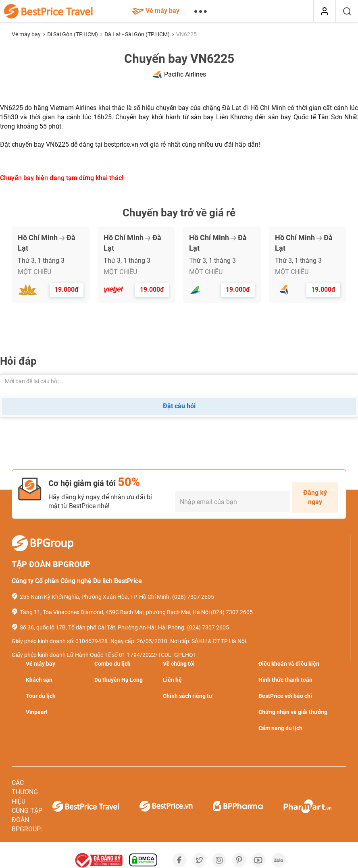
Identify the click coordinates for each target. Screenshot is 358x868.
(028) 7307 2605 (193, 597)
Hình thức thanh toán (285, 680)
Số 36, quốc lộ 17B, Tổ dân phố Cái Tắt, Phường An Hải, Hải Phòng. (103, 627)
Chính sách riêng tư (188, 696)
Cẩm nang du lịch (280, 728)
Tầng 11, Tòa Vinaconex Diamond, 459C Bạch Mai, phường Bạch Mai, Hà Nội (115, 612)
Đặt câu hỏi (179, 406)
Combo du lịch (112, 664)
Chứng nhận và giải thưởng (293, 712)
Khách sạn (39, 680)
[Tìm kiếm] (347, 11)
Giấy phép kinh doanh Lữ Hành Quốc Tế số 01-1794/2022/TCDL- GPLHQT (104, 655)
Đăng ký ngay (315, 497)
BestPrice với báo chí (285, 696)
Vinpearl (37, 712)
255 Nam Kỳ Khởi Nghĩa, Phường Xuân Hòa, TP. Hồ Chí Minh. (95, 597)
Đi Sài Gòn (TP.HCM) (73, 34)
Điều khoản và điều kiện (289, 664)
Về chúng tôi (179, 664)
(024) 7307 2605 (232, 612)
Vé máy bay (156, 11)
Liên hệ (172, 680)
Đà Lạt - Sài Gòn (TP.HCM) (138, 34)
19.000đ (67, 290)
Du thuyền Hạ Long (119, 680)
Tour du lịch (41, 696)
